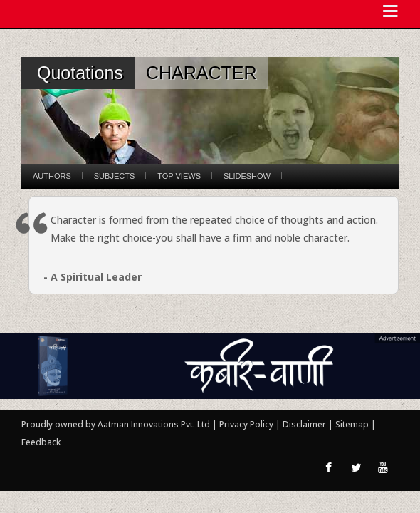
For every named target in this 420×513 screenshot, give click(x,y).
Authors (52, 176)
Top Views (179, 176)
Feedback (41, 442)
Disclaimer (304, 424)
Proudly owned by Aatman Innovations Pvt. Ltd (116, 424)
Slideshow (247, 176)
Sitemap (353, 424)
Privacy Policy (247, 424)
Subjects (114, 176)
